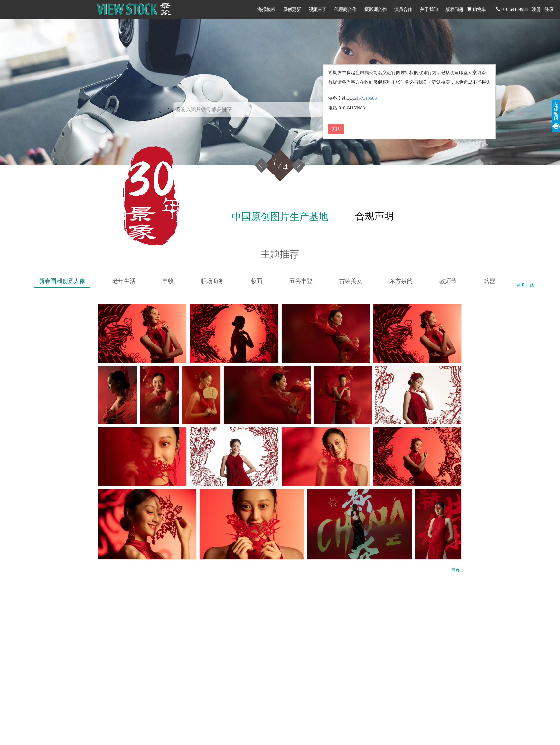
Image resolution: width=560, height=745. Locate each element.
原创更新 (292, 9)
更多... (457, 570)
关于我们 (429, 9)
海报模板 (266, 9)
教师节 (448, 281)
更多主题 (525, 285)
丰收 (168, 281)
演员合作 (403, 9)
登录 (549, 9)
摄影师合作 (376, 9)
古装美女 (351, 281)
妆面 (257, 281)
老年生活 (124, 281)
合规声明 (374, 216)
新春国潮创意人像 (62, 281)
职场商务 (212, 281)
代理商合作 (345, 9)
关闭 (336, 129)
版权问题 (454, 9)
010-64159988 (512, 9)
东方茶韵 (401, 281)
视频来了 (318, 9)
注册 (536, 9)
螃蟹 (490, 281)
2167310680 (365, 98)
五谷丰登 (301, 281)
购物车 (477, 9)
